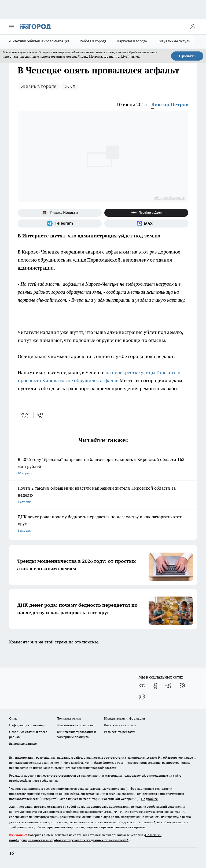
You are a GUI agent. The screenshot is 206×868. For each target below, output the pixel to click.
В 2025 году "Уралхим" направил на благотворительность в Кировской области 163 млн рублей (103, 467)
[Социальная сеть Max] (146, 223)
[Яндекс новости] (60, 213)
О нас (13, 718)
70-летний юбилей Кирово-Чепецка (39, 41)
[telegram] (42, 415)
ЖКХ (70, 86)
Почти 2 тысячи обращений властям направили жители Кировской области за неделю (103, 495)
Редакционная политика (75, 725)
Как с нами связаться (120, 725)
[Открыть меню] (11, 27)
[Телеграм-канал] (60, 223)
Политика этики (69, 718)
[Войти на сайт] (193, 27)
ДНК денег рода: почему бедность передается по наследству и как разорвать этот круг (103, 524)
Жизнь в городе (39, 86)
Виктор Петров (170, 104)
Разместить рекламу (119, 732)
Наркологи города (132, 41)
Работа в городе (93, 41)
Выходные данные (23, 744)
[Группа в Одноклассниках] (155, 686)
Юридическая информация (124, 718)
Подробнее (149, 799)
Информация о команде (27, 725)
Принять (187, 56)
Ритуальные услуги (174, 41)
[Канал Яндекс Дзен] (146, 213)
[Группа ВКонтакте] (142, 686)
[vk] (25, 415)
